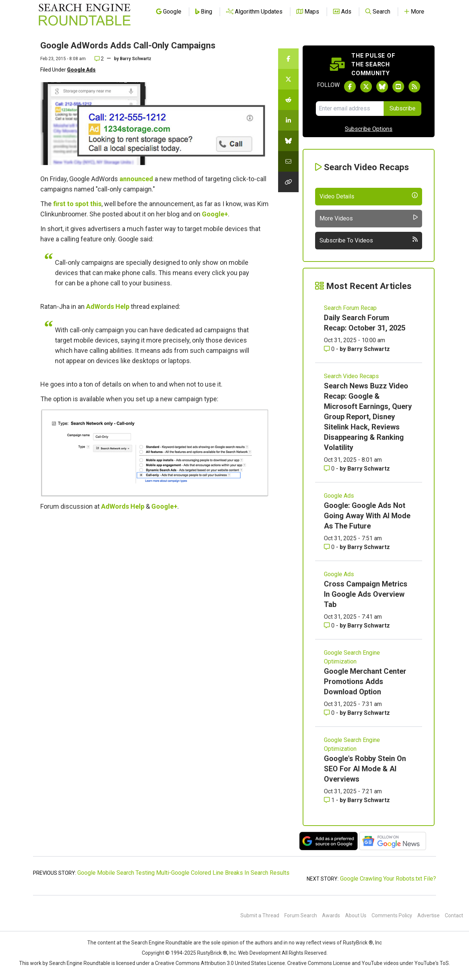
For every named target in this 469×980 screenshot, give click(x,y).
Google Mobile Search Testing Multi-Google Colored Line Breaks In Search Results (183, 873)
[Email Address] (350, 109)
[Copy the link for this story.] (288, 182)
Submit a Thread (260, 915)
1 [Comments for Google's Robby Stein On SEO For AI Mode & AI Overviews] (330, 800)
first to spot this (77, 204)
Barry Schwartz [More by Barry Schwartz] (369, 349)
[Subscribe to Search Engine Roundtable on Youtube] (398, 87)
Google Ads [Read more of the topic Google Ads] (339, 496)
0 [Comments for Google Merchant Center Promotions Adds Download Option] (330, 713)
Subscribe (402, 108)
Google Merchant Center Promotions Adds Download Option (365, 681)
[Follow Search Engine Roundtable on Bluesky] (382, 87)
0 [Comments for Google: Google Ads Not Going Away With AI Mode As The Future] (330, 547)
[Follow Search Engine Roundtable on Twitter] (366, 87)
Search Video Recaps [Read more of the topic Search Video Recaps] (351, 376)
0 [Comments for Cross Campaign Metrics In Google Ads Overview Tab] (330, 626)
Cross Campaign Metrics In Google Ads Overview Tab (366, 594)
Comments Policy (392, 915)
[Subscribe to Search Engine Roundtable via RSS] (414, 87)
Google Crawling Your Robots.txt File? (388, 879)
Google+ (215, 214)
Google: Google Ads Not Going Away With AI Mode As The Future (367, 516)
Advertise (429, 915)
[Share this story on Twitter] (288, 79)
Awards (331, 915)
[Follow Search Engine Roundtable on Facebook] (350, 87)
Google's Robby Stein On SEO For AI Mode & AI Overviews (365, 769)
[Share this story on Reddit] (288, 100)
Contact (454, 915)
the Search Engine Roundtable (158, 943)
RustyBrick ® (212, 953)
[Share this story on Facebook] (288, 59)
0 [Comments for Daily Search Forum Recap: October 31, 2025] (330, 349)
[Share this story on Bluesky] (288, 141)
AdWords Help (108, 306)
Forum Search (301, 915)
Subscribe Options (369, 129)
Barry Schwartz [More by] (136, 59)
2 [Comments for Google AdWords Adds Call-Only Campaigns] (99, 59)
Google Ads (81, 70)
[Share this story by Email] (288, 161)
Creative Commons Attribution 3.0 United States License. (221, 963)
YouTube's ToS (432, 963)
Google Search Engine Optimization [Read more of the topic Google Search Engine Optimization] (352, 657)
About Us (356, 915)
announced (136, 179)
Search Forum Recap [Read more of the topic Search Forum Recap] (350, 308)
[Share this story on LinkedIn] (288, 120)
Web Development (259, 953)
